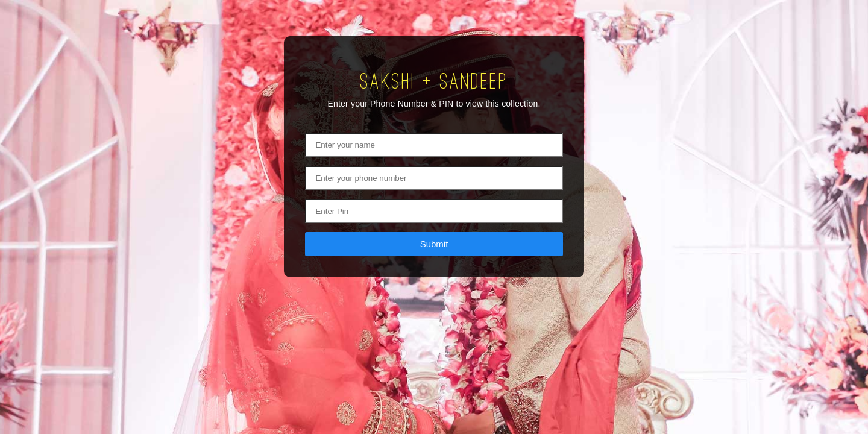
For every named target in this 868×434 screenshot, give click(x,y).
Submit (434, 244)
